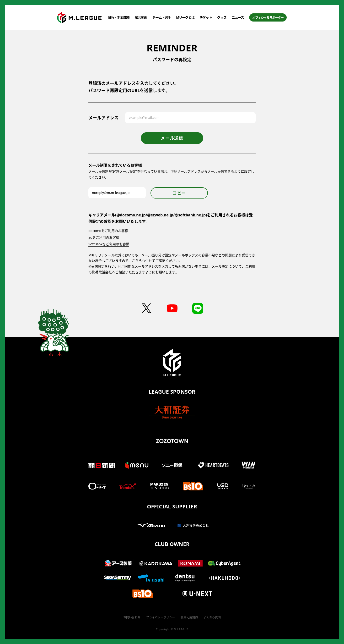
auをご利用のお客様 (104, 237)
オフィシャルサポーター (268, 17)
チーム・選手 (162, 17)
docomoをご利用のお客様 (108, 231)
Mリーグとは (185, 17)
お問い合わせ (132, 617)
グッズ (222, 17)
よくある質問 (212, 617)
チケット (206, 17)
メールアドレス (103, 118)
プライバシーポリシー (161, 617)
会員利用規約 (189, 617)
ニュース (238, 17)
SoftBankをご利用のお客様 (109, 244)
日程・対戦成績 (119, 17)
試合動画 (141, 17)
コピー (179, 193)
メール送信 (172, 138)
